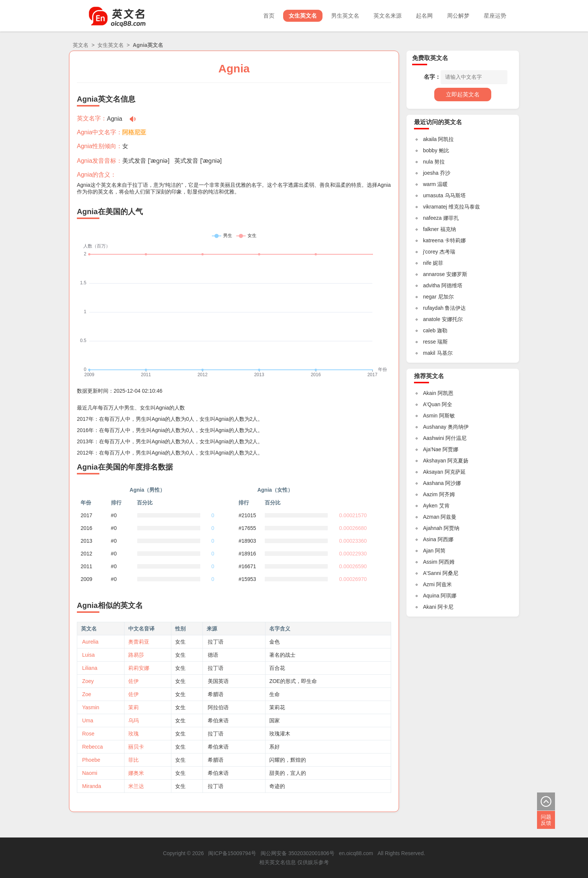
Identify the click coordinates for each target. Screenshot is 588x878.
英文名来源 (388, 16)
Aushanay (435, 427)
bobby (430, 150)
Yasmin (91, 707)
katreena (433, 240)
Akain (430, 393)
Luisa (88, 655)
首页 (269, 16)
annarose (434, 274)
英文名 (81, 45)
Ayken (430, 506)
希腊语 (216, 694)
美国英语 (218, 681)
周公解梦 (458, 16)
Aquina (431, 596)
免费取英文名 (430, 58)
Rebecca (92, 747)
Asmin (430, 416)
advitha (431, 285)
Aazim (430, 494)
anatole (432, 319)
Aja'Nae (432, 449)
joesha (431, 173)
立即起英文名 (463, 94)
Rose (88, 734)
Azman (431, 517)
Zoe (87, 694)
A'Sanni (432, 573)
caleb (429, 330)
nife (427, 263)
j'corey (430, 252)
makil (429, 353)
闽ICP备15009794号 (232, 853)
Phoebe (91, 760)
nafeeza (432, 218)
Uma (88, 720)
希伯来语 (218, 720)
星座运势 (495, 16)
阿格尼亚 (134, 132)
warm (429, 184)
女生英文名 (303, 16)
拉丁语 (216, 642)
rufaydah (433, 308)
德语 (213, 655)
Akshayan (434, 461)
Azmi (429, 584)
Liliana (90, 668)
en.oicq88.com (356, 853)
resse (429, 342)
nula (428, 162)
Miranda (92, 786)
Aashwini (433, 438)
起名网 (424, 16)
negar (430, 297)
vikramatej (435, 207)
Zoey (88, 681)
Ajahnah (433, 528)
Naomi (90, 773)
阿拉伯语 (218, 707)
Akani (430, 607)
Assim (430, 562)
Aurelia (90, 642)
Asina (430, 539)
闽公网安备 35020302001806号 (298, 853)
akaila (430, 139)
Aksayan (433, 472)
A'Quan (432, 404)
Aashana (433, 483)
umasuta (433, 195)
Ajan (428, 551)
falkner (431, 229)
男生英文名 (345, 16)
